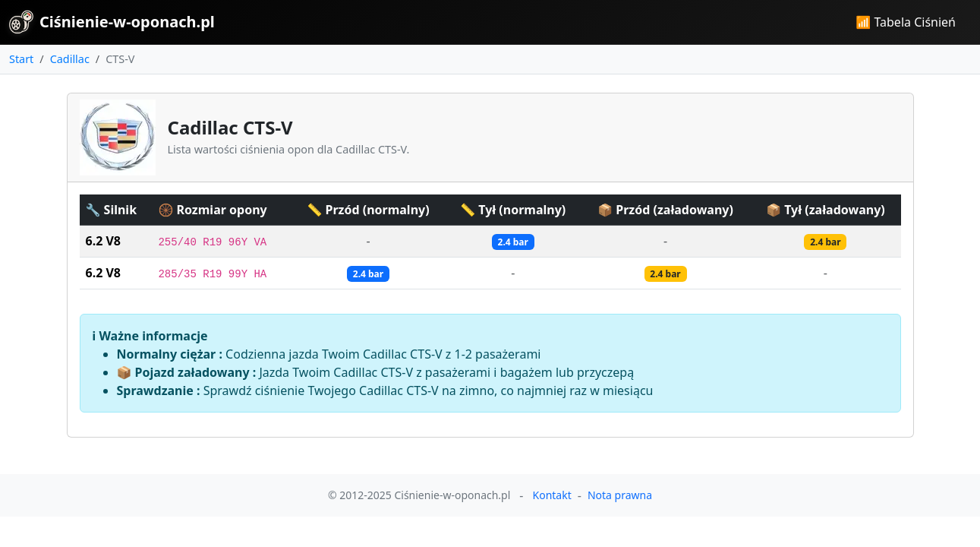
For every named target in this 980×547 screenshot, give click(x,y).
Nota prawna (620, 495)
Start (21, 59)
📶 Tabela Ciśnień (906, 22)
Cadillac (70, 59)
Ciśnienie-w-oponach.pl (112, 22)
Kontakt (552, 495)
